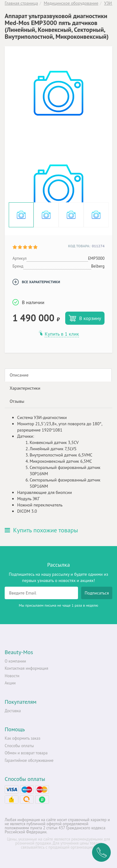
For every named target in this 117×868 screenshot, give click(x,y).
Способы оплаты (19, 746)
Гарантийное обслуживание (29, 760)
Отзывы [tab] (17, 401)
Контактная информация (26, 668)
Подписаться (97, 593)
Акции (10, 683)
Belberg (98, 266)
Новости (12, 676)
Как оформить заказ (22, 738)
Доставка (13, 711)
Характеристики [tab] (25, 388)
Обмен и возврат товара (26, 753)
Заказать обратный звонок (101, 852)
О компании (15, 661)
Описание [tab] (19, 375)
